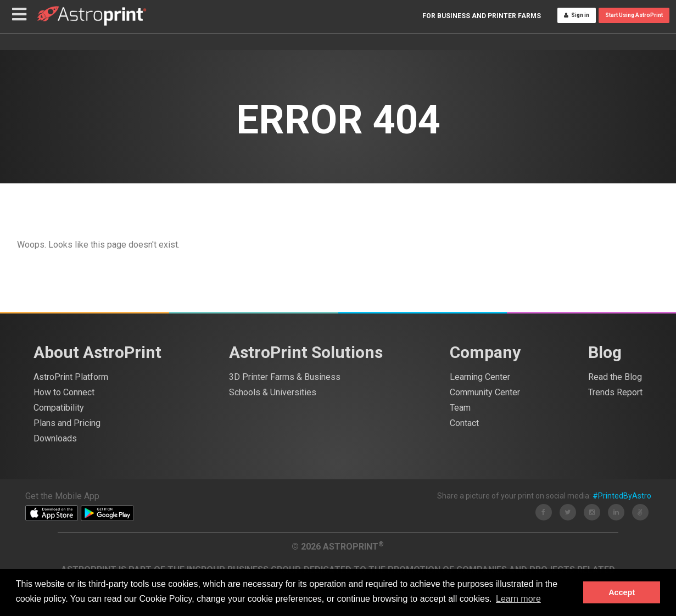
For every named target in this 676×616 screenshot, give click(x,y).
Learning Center (480, 377)
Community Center (485, 392)
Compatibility (59, 408)
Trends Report (615, 392)
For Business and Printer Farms (482, 26)
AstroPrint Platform (71, 377)
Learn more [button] (518, 599)
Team (460, 408)
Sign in (577, 26)
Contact (464, 423)
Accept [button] (622, 592)
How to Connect (64, 392)
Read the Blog (615, 377)
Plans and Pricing (67, 423)
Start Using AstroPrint (634, 26)
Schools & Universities (273, 392)
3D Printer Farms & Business (285, 377)
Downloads (55, 438)
